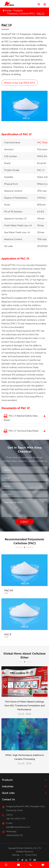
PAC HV (9, 588)
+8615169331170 (15, 835)
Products (18, 10)
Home (8, 10)
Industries (8, 786)
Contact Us (8, 799)
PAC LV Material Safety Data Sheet (21, 418)
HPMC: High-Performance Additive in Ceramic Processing (24, 756)
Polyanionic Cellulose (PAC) (21, 13)
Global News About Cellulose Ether (24, 656)
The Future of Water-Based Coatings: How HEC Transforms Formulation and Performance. (25, 704)
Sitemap (16, 855)
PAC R (8, 632)
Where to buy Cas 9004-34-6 (19, 83)
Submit (24, 520)
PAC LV (41, 13)
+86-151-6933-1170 (16, 818)
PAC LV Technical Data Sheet (21, 431)
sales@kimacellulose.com (18, 827)
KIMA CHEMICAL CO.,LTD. (30, 848)
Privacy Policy (31, 855)
